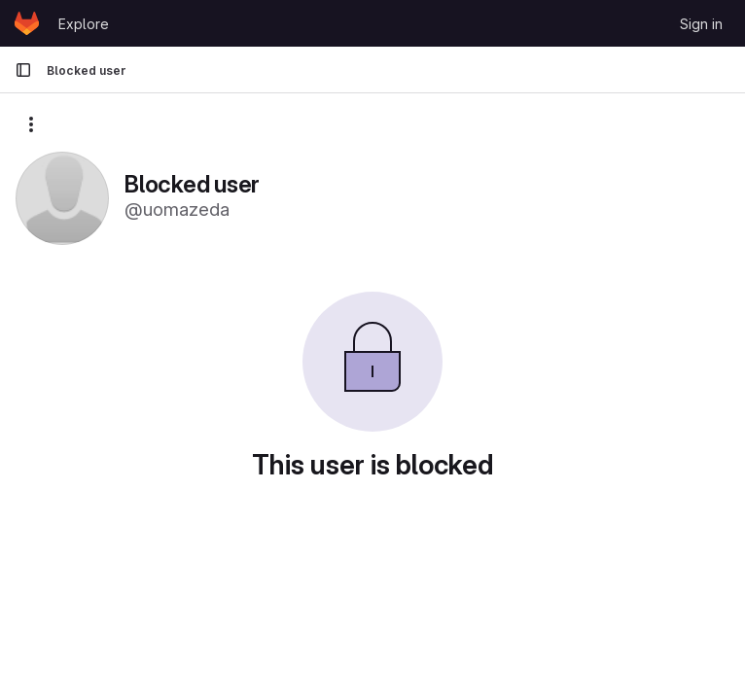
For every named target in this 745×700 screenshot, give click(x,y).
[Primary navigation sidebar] (23, 70)
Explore (84, 24)
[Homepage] (27, 23)
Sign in (701, 24)
